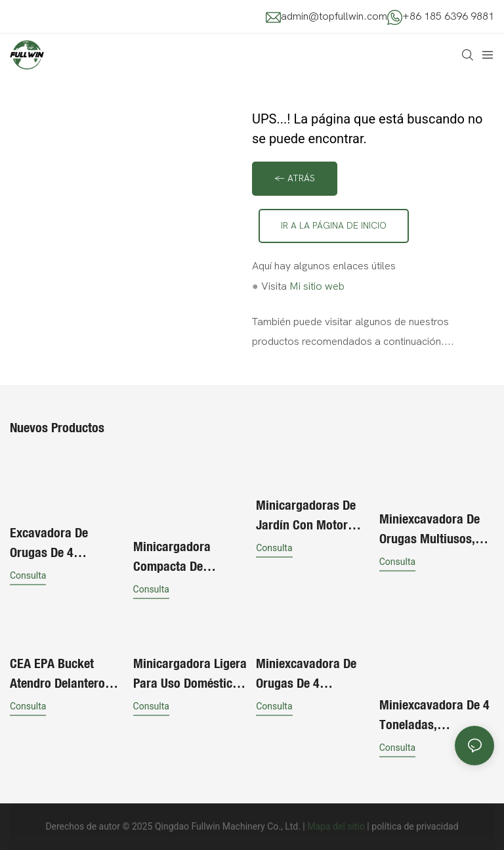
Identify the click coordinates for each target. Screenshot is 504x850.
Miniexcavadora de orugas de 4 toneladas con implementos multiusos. (306, 674)
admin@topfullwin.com (334, 16)
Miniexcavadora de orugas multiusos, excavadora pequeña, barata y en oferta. (436, 529)
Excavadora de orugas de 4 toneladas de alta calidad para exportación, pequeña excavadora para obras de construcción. (67, 543)
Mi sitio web (317, 286)
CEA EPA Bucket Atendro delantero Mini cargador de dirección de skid (57, 674)
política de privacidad (415, 826)
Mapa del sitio (336, 826)
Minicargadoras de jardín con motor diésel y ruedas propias (306, 516)
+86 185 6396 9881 (448, 16)
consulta (28, 575)
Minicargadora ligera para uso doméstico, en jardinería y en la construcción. (190, 674)
